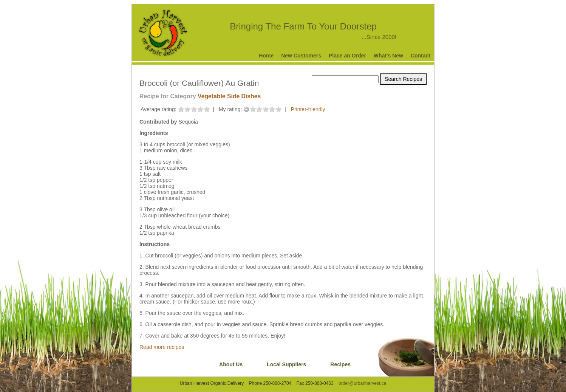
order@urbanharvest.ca (362, 383)
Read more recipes (162, 347)
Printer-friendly (308, 109)
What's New (388, 56)
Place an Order (347, 56)
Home (266, 56)
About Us (231, 364)
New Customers (301, 56)
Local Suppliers (286, 364)
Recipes (340, 364)
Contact (421, 56)
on (181, 109)
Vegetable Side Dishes (229, 96)
